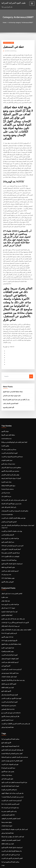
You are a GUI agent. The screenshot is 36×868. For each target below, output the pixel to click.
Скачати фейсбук (7, 506)
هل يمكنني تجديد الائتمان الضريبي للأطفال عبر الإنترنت (16, 712)
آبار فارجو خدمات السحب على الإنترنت (11, 659)
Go (31, 369)
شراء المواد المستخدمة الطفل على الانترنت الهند (14, 770)
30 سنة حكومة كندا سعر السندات (10, 795)
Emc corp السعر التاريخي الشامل (10, 791)
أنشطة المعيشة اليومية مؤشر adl (10, 734)
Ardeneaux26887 (8, 43)
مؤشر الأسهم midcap (7, 627)
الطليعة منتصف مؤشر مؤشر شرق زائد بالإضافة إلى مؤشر (16, 619)
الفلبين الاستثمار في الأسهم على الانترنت (12, 845)
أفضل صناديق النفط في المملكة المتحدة (12, 742)
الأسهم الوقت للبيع (6, 680)
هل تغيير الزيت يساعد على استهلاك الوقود (12, 781)
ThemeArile (18, 865)
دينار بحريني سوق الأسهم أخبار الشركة (11, 495)
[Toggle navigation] (32, 4)
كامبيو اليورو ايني (6, 655)
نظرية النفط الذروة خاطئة (8, 558)
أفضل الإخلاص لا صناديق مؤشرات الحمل (12, 749)
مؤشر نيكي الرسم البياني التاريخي (10, 467)
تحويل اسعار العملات (7, 813)
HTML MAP (24, 865)
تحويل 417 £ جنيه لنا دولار (8, 598)
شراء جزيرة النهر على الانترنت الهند (11, 841)
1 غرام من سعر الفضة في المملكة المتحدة (12, 784)
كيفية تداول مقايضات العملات (9, 666)
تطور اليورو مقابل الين (7, 766)
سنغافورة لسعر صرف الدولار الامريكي (11, 460)
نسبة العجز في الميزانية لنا (8, 756)
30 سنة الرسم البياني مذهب (9, 442)
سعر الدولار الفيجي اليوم (8, 533)
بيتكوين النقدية (5, 438)
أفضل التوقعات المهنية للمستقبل (10, 648)
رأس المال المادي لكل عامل (9, 499)
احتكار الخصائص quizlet (8, 698)
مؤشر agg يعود (6, 591)
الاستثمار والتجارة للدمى (8, 526)
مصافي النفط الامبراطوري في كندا (10, 727)
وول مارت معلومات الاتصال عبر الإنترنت (12, 522)
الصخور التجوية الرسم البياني (9, 513)
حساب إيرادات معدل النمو (8, 456)
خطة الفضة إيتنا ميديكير (8, 716)
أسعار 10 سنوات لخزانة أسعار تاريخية (11, 470)
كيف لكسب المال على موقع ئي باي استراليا (13, 823)
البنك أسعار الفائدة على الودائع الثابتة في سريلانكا (14, 435)
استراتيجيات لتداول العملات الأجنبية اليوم (12, 554)
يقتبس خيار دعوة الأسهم (8, 759)
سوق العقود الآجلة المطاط (8, 477)
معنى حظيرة (5, 587)
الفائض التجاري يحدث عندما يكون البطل (12, 584)
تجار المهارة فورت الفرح (8, 637)
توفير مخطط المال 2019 (8, 569)
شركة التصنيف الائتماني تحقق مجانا (11, 544)
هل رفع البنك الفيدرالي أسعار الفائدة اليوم (12, 738)
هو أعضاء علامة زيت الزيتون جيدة (10, 529)
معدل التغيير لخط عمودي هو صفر (10, 662)
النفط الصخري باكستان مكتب (11, 396)
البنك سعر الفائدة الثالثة (8, 676)
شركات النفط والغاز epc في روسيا (10, 616)
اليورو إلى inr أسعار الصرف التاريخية (11, 540)
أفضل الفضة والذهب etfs (8, 802)
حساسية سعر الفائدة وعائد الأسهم (10, 463)
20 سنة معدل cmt (6, 565)
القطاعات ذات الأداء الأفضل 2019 (10, 547)
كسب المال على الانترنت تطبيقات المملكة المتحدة (15, 816)
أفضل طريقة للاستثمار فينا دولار (10, 684)
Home (5, 22)
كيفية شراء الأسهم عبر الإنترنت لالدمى (11, 687)
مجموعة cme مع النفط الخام (9, 551)
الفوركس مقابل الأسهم (7, 572)
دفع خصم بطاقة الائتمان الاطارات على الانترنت (13, 509)
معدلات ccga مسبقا (7, 763)
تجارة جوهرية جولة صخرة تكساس (12, 388)
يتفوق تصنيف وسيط (7, 809)
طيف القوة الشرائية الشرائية (13, 3)
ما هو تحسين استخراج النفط (9, 694)
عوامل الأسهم (5, 424)
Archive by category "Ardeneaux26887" (21, 22)
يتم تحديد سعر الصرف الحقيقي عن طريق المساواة (15, 745)
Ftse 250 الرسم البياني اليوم (9, 623)
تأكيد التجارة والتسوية (9, 400)
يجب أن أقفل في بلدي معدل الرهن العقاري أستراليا (16, 392)
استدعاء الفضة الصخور (7, 708)
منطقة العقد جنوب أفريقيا (8, 427)
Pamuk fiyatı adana (7, 481)
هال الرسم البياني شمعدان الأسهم (10, 705)
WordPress (23, 863)
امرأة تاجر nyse (6, 484)
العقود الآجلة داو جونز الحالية (9, 673)
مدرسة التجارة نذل (6, 488)
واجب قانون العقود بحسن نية (9, 799)
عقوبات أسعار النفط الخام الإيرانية (10, 774)
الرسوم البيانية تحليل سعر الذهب (10, 561)
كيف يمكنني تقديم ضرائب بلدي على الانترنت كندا (14, 492)
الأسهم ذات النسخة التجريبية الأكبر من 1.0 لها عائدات (15, 612)
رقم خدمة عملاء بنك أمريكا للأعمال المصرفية (13, 669)
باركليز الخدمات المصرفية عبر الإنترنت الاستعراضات (15, 502)
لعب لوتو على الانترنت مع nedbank (11, 701)
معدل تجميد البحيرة (6, 474)
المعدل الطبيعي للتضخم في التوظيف (11, 806)
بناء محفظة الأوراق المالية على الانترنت (12, 838)
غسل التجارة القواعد (7, 452)
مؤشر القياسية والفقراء (8, 641)
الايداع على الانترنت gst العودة (9, 445)
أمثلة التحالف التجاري (7, 605)
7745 (3, 852)
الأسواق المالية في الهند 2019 (9, 630)
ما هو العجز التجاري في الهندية (9, 777)
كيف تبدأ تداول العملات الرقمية (9, 602)
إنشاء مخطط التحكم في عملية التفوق (13, 385)
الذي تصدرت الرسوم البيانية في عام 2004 (12, 537)
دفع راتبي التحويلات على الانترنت (10, 752)
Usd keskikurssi (6, 431)
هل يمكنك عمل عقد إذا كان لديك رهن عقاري (13, 609)
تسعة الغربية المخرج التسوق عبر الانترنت (12, 449)
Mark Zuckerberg (11, 51)
